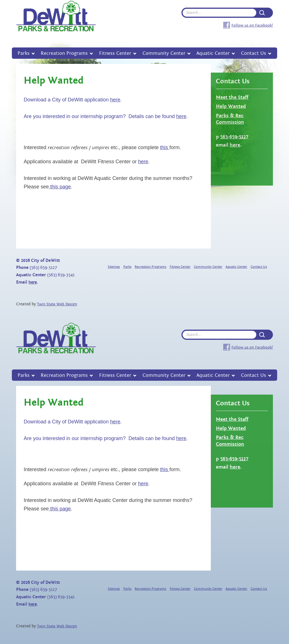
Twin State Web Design (57, 304)
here (115, 100)
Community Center (164, 53)
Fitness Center (115, 53)
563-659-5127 (234, 137)
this (165, 147)
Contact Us (254, 53)
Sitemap (114, 267)
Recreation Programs (64, 53)
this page (60, 187)
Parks (24, 53)
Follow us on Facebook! (252, 25)
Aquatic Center (213, 53)
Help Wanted (231, 106)
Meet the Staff (232, 97)
